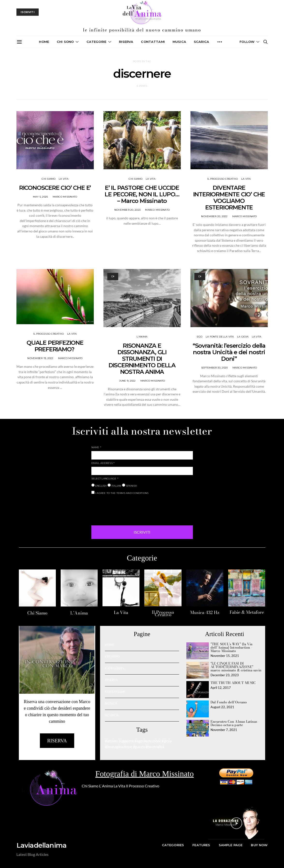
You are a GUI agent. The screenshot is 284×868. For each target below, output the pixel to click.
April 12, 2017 (221, 688)
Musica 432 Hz (205, 612)
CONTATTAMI (153, 42)
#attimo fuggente (119, 741)
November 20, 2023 (127, 210)
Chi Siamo (37, 613)
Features (201, 845)
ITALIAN (114, 485)
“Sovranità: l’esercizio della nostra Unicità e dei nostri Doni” (229, 352)
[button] (236, 823)
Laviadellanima (42, 845)
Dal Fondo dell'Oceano (229, 702)
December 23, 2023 (225, 675)
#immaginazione (119, 747)
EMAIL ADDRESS (103, 463)
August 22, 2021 (222, 707)
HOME (109, 645)
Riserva (126, 42)
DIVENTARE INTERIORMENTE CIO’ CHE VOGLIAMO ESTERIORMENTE (229, 198)
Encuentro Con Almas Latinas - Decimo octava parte (235, 723)
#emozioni (152, 741)
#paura (139, 747)
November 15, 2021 (225, 656)
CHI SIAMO (48, 179)
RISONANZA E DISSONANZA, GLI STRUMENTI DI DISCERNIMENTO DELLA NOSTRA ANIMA (142, 359)
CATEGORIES (114, 668)
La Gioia (243, 337)
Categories (173, 845)
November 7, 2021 (224, 730)
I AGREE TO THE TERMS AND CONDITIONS (120, 493)
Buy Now (259, 845)
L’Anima (79, 613)
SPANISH (130, 485)
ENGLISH (99, 485)
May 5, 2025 (40, 197)
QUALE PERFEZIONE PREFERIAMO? (55, 346)
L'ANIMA (142, 337)
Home (44, 42)
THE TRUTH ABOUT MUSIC (233, 683)
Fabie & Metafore (247, 612)
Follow (247, 42)
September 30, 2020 (215, 368)
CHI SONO (65, 42)
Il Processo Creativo (163, 613)
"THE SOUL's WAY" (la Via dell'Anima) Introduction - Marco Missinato (231, 647)
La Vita (121, 612)
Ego (200, 337)
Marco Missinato (65, 197)
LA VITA (64, 179)
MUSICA (179, 42)
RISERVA (111, 680)
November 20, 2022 (214, 216)
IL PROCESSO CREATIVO (222, 179)
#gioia (167, 741)
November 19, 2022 (40, 358)
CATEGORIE (96, 42)
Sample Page (231, 845)
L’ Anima (106, 786)
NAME (96, 447)
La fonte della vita (220, 337)
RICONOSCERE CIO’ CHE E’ (55, 188)
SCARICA (201, 42)
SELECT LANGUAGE (105, 479)
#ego (138, 741)
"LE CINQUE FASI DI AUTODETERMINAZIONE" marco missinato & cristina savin (236, 667)
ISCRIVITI (142, 532)
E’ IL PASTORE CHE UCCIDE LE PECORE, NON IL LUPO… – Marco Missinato (142, 194)
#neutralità (155, 747)
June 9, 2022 (127, 381)
